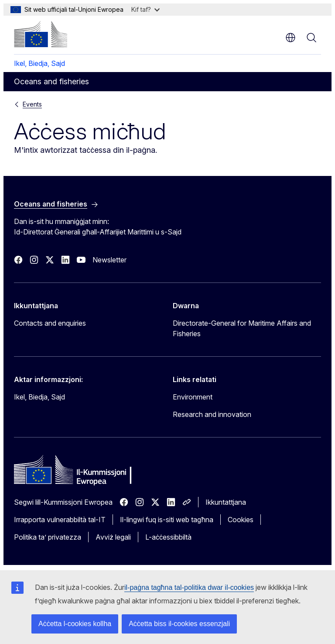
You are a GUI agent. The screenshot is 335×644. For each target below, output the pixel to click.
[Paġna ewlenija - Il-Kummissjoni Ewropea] (41, 34)
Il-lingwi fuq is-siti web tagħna (167, 520)
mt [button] (291, 38)
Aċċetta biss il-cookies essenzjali (179, 624)
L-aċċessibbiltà (168, 537)
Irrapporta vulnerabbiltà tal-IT (60, 520)
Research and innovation (212, 414)
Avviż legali (113, 537)
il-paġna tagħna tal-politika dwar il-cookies (189, 587)
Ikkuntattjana (226, 502)
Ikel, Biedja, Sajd (39, 63)
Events (32, 104)
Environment (193, 397)
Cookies (241, 520)
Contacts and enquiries (50, 323)
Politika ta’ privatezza (48, 537)
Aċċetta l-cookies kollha (75, 624)
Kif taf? (145, 9)
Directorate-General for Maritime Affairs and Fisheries (242, 328)
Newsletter (109, 260)
